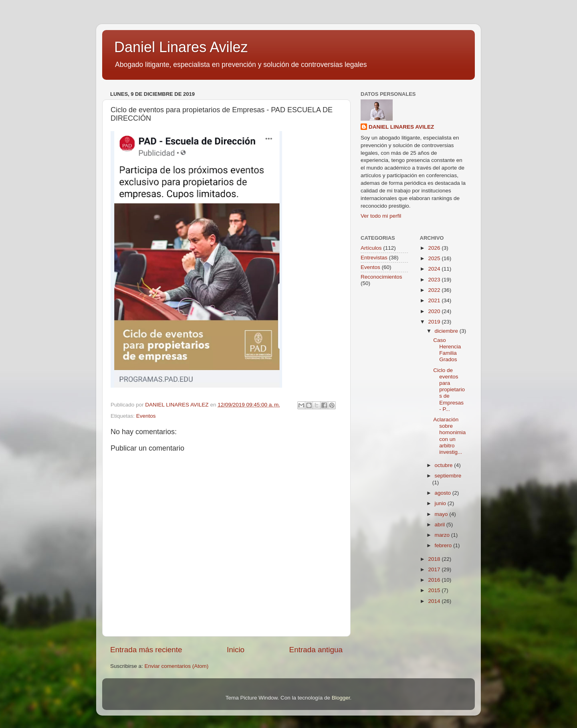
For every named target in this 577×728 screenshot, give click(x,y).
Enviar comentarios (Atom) (177, 666)
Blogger (341, 698)
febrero (444, 545)
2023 (435, 280)
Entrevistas (374, 258)
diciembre (447, 331)
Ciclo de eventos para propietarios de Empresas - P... (449, 390)
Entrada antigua (316, 650)
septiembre (448, 476)
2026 (435, 248)
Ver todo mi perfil (381, 216)
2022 (435, 290)
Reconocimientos (381, 277)
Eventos (146, 416)
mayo (442, 514)
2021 (435, 300)
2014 (435, 601)
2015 (435, 590)
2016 (435, 580)
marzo (443, 535)
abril (441, 525)
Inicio (236, 650)
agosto (444, 493)
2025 (435, 258)
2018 (435, 559)
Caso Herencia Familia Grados (447, 350)
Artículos (371, 248)
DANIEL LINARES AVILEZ (401, 127)
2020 (435, 311)
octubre (445, 465)
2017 (435, 569)
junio (441, 503)
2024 (435, 269)
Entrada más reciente (146, 650)
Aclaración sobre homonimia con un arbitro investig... (449, 436)
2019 (435, 322)
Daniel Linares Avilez (181, 47)
